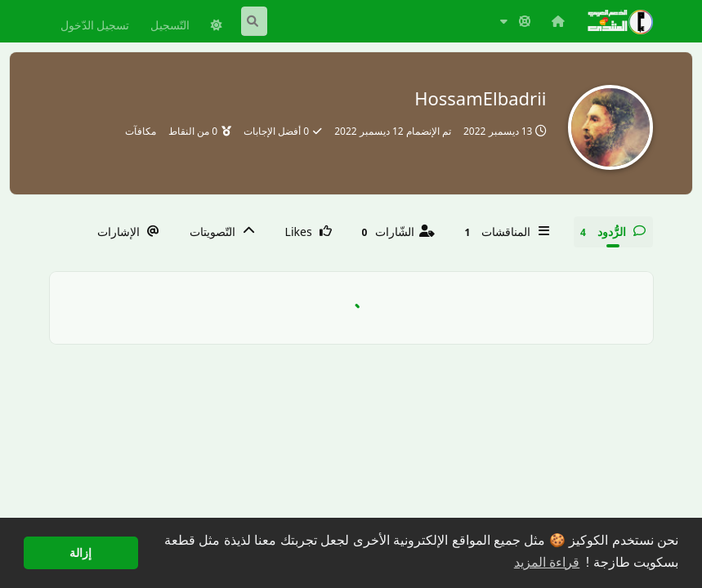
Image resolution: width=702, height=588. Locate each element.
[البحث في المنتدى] (254, 21)
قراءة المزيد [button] (547, 562)
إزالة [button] (80, 553)
